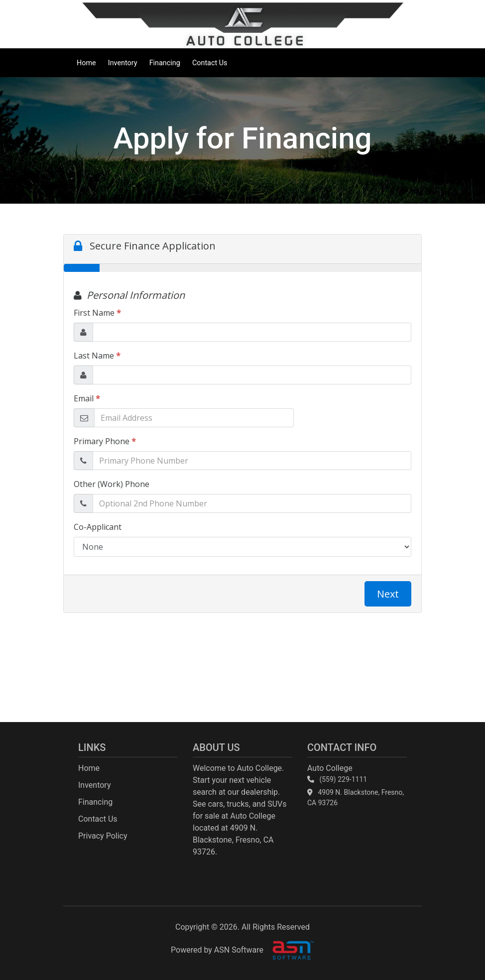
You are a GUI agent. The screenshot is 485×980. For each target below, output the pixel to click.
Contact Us (210, 63)
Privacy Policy (103, 836)
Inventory (123, 63)
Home (86, 63)
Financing (165, 63)
